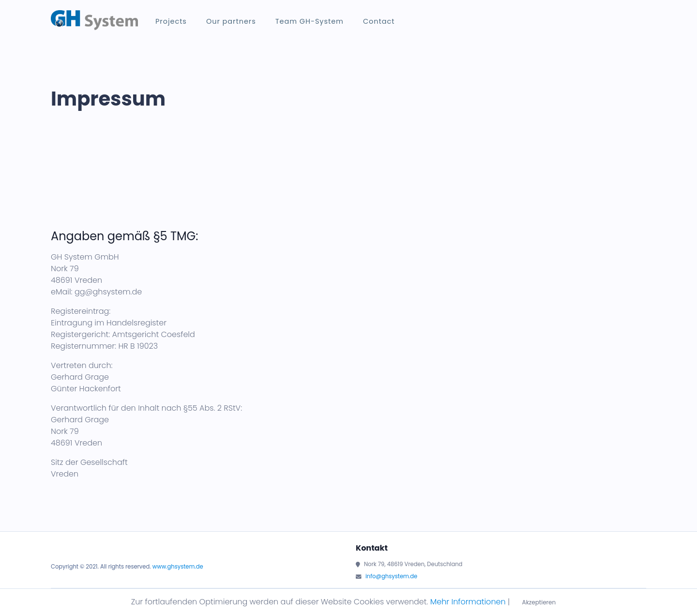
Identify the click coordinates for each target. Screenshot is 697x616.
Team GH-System (310, 21)
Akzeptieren (539, 602)
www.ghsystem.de (178, 567)
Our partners (231, 21)
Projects (171, 21)
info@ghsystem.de (391, 576)
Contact (379, 21)
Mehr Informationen (468, 602)
